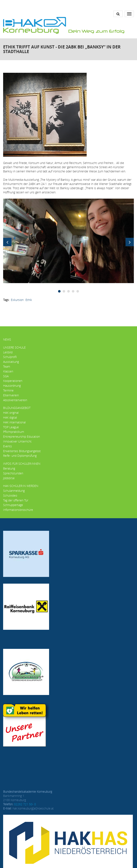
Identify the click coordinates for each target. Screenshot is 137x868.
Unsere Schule (14, 347)
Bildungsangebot (17, 408)
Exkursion (17, 300)
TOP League (11, 427)
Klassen (8, 371)
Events (8, 446)
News (7, 339)
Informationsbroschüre (18, 510)
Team (7, 366)
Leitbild (8, 352)
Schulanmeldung (14, 491)
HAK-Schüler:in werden (21, 486)
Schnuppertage (13, 505)
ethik (29, 300)
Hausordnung (12, 386)
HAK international (14, 422)
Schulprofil (10, 357)
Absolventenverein (15, 400)
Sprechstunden (13, 473)
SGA (6, 376)
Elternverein (11, 395)
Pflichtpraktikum (14, 432)
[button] (68, 240)
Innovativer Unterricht (17, 441)
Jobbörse (9, 478)
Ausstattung (11, 362)
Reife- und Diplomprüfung (20, 456)
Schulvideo (10, 495)
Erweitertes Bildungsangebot (22, 451)
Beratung (9, 468)
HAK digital (10, 417)
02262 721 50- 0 (25, 804)
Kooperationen (13, 381)
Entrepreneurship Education (22, 437)
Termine (8, 390)
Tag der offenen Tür (16, 500)
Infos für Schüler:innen (22, 464)
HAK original (11, 413)
